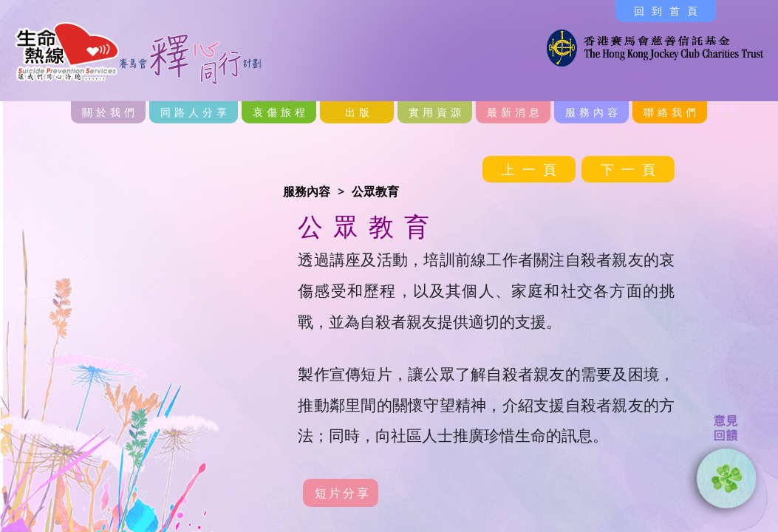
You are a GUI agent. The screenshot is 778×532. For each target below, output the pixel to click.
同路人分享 (195, 112)
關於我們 (110, 112)
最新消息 (515, 112)
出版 (359, 112)
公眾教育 (375, 191)
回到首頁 (669, 11)
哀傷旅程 (281, 112)
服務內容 (593, 112)
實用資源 (437, 112)
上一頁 (533, 169)
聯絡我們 (672, 112)
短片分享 (343, 493)
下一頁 (632, 169)
